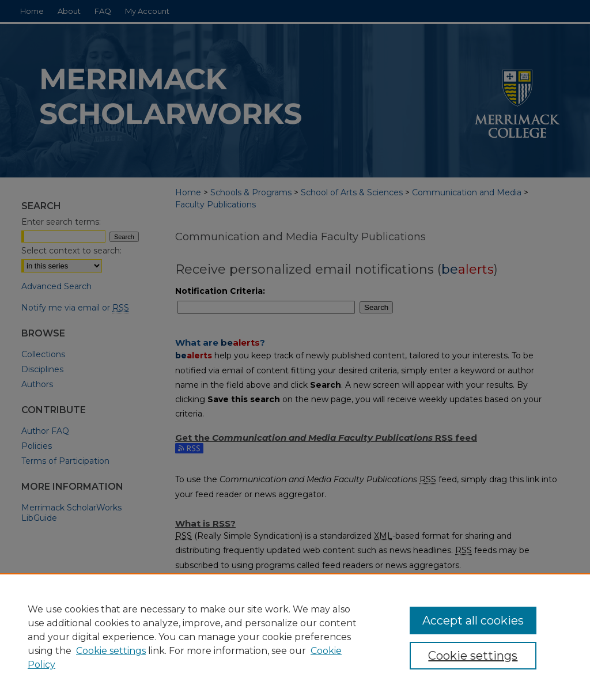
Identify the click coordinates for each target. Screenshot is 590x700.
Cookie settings (111, 651)
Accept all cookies (473, 620)
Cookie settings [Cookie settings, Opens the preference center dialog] (473, 656)
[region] (295, 637)
